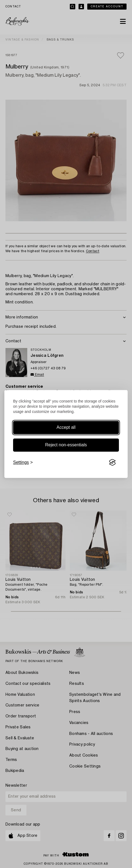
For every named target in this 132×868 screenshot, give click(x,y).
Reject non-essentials (66, 445)
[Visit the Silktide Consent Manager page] (112, 462)
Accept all (66, 427)
